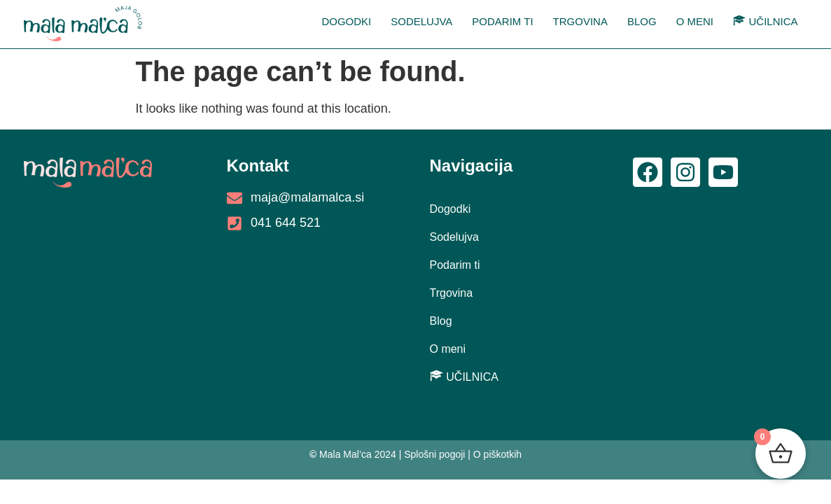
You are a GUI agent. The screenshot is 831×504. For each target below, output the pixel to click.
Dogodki (346, 21)
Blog (642, 21)
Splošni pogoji (434, 454)
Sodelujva (421, 21)
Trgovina (580, 21)
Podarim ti (502, 21)
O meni (695, 21)
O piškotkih (497, 454)
